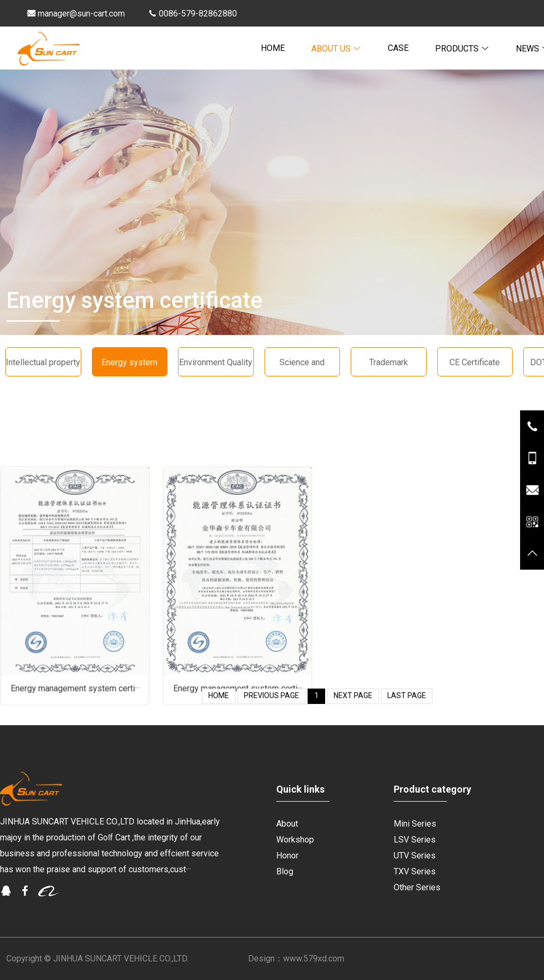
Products (462, 48)
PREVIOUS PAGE (271, 695)
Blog (285, 871)
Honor (287, 856)
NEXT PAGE (353, 695)
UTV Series (415, 856)
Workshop (295, 840)
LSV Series (415, 840)
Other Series (417, 887)
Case (398, 48)
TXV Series (415, 871)
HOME (273, 48)
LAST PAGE (407, 695)
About (287, 824)
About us (336, 48)
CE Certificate (475, 362)
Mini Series (415, 824)
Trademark (389, 362)
